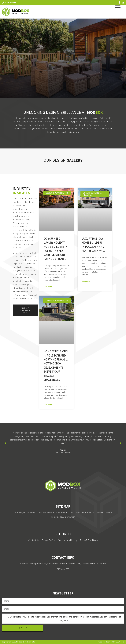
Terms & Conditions (89, 540)
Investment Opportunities (82, 513)
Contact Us (34, 540)
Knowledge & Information (63, 517)
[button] (5, 443)
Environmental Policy (67, 540)
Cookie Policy (48, 540)
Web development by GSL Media (111, 642)
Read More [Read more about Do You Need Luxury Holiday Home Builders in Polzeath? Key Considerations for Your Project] (48, 287)
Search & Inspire (104, 513)
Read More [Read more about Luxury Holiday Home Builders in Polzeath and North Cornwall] (86, 282)
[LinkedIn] (123, 3)
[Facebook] (119, 3)
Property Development (25, 513)
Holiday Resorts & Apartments (53, 513)
